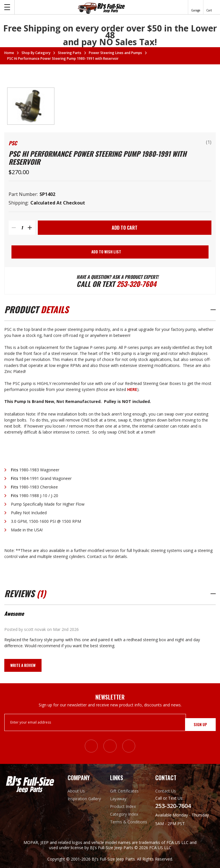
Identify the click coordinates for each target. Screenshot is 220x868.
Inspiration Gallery (84, 799)
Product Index (123, 806)
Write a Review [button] (23, 668)
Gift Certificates (124, 791)
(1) (209, 142)
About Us (76, 791)
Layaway (118, 799)
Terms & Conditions (129, 822)
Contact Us (166, 791)
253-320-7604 (139, 285)
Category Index (124, 814)
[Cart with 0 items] (209, 7)
